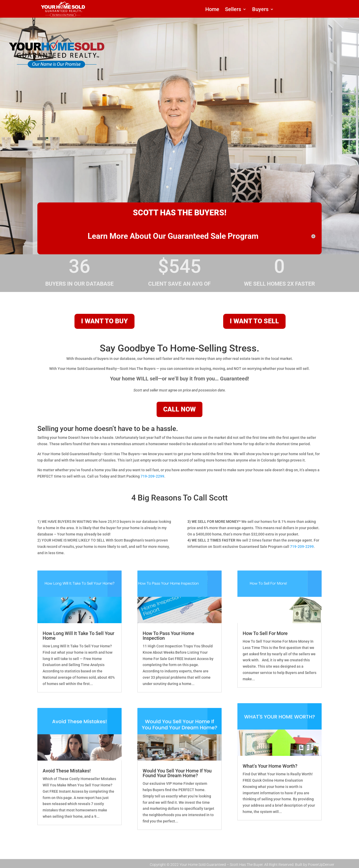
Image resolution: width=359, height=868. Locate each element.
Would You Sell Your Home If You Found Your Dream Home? (177, 773)
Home (212, 10)
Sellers (233, 10)
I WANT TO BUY (104, 321)
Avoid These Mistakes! (67, 771)
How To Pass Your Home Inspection (168, 636)
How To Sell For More (265, 633)
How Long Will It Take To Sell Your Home (78, 636)
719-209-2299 (152, 476)
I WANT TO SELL (254, 321)
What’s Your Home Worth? (270, 766)
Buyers (260, 10)
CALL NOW (179, 409)
